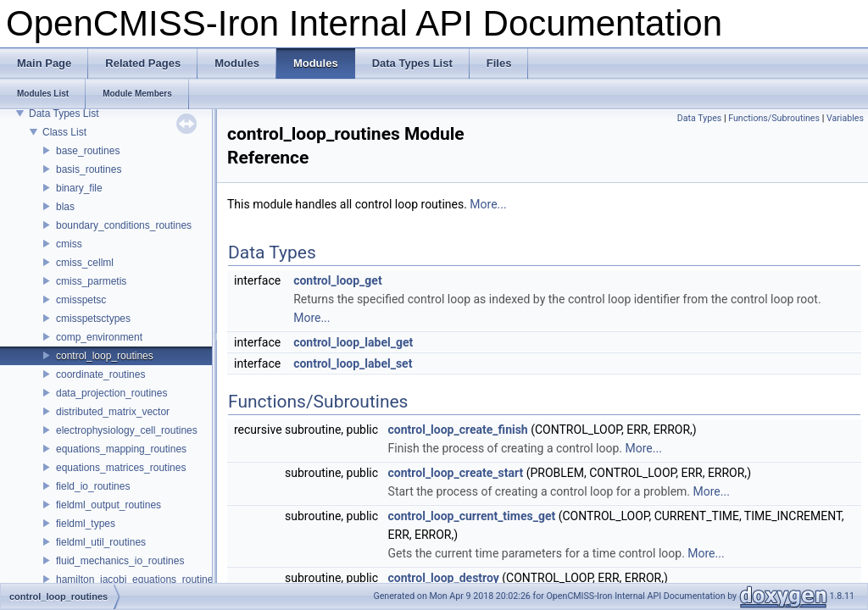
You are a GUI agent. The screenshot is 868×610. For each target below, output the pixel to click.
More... (488, 204)
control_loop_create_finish (458, 430)
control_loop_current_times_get (472, 516)
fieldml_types (86, 524)
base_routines (88, 151)
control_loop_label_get (353, 342)
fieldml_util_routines (101, 542)
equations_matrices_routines (121, 468)
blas (65, 207)
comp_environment (99, 337)
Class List (64, 132)
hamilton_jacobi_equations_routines (137, 579)
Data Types (700, 118)
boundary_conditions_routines (124, 225)
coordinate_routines (100, 374)
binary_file (79, 188)
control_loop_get (337, 280)
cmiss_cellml (85, 263)
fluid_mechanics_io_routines (120, 561)
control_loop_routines (105, 356)
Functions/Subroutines (774, 118)
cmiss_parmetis (91, 281)
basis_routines (89, 169)
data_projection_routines (111, 393)
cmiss (69, 244)
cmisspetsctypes (93, 319)
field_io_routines (93, 486)
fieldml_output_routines (108, 505)
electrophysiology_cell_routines (127, 430)
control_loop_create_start (456, 473)
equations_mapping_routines (121, 449)
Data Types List (64, 114)
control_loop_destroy (444, 578)
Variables (845, 118)
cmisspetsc (81, 300)
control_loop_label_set (353, 363)
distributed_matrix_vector (113, 412)
